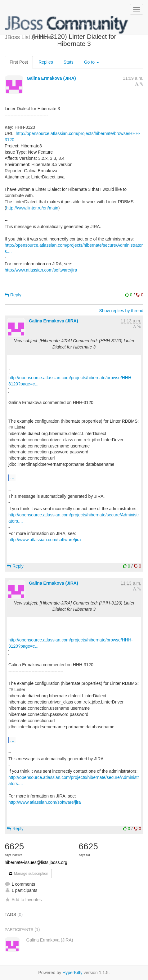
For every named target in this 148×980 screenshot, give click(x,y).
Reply (13, 295)
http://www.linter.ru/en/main (32, 208)
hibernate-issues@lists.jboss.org (36, 862)
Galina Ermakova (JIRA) (51, 78)
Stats (69, 62)
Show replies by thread (121, 311)
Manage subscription (28, 874)
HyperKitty (72, 973)
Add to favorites (23, 900)
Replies (46, 62)
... (12, 477)
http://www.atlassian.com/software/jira (41, 270)
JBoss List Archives (67, 25)
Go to (92, 62)
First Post (19, 62)
